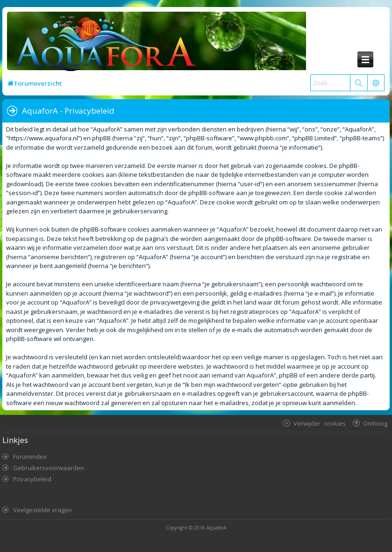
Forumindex (30, 457)
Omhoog (375, 423)
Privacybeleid (32, 479)
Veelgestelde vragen (43, 510)
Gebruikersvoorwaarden (49, 468)
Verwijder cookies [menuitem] (320, 423)
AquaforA (216, 528)
